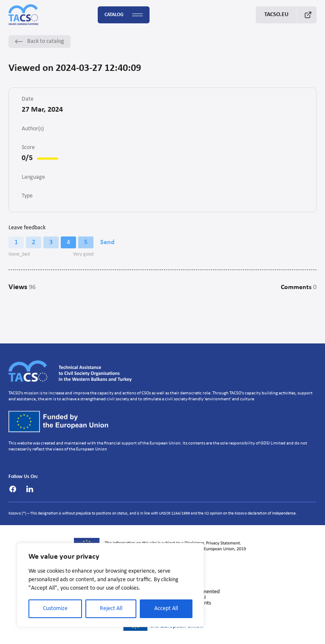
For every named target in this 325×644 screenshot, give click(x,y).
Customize (55, 609)
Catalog (124, 15)
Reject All (111, 609)
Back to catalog (40, 41)
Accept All (166, 609)
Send (107, 242)
